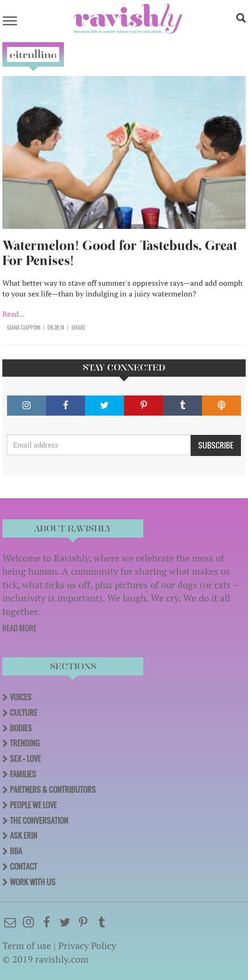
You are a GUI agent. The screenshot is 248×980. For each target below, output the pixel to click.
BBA (16, 851)
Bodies (21, 728)
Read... (13, 314)
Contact (23, 866)
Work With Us (33, 882)
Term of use (27, 946)
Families (23, 774)
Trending (25, 743)
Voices (21, 697)
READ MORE (19, 628)
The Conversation (39, 820)
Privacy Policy (87, 946)
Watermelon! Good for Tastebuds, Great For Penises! (120, 253)
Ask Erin (23, 836)
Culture (23, 713)
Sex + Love (25, 759)
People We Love (33, 805)
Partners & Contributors (53, 790)
